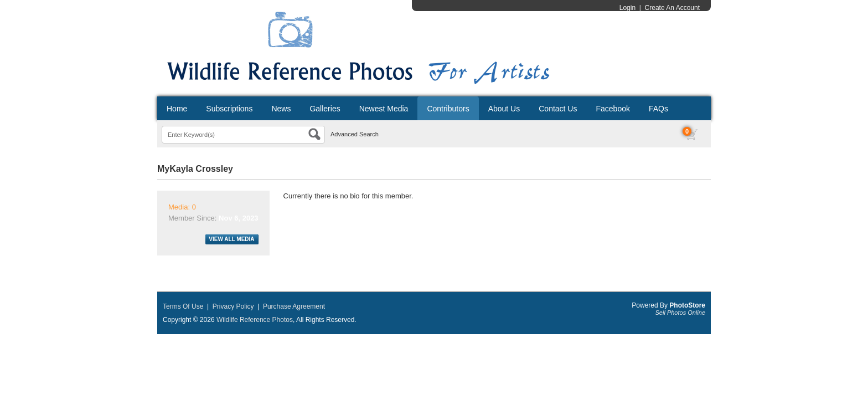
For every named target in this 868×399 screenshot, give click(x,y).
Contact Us (558, 109)
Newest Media (384, 109)
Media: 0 (182, 207)
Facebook (613, 109)
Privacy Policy (233, 306)
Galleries (325, 109)
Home (177, 109)
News (281, 109)
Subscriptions (229, 109)
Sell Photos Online (681, 313)
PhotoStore (687, 305)
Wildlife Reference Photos (255, 320)
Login (627, 8)
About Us (504, 109)
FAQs (658, 109)
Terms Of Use (183, 306)
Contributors (448, 109)
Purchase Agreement (294, 306)
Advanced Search (355, 134)
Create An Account (672, 8)
